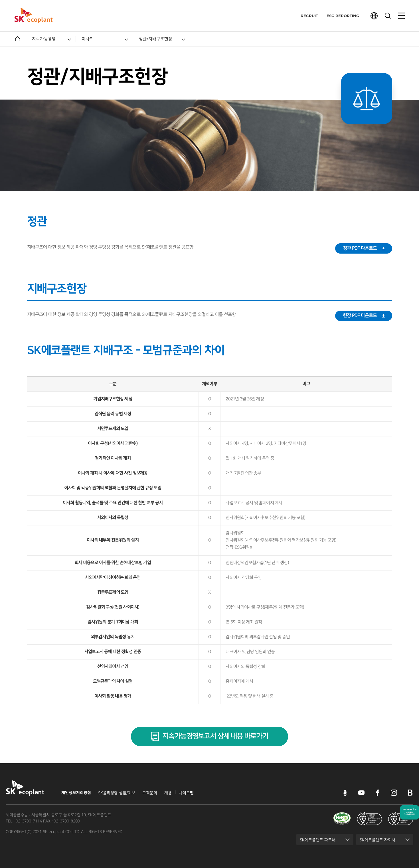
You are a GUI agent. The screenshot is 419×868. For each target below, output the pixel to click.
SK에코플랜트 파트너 (317, 841)
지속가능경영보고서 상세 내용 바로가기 (215, 736)
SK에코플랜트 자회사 (377, 841)
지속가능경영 (44, 39)
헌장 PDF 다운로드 (360, 316)
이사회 (88, 39)
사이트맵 (186, 793)
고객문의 (150, 793)
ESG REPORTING (341, 16)
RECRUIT (308, 16)
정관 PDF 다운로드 (360, 248)
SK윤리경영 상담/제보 (117, 793)
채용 (168, 793)
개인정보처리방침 (76, 793)
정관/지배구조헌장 (155, 39)
